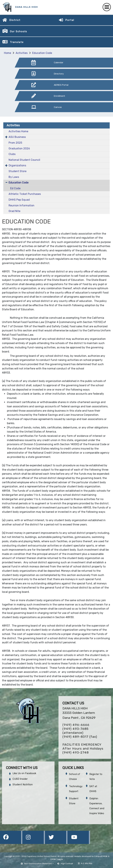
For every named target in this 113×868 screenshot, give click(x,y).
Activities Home (18, 131)
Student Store (18, 171)
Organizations (17, 165)
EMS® (53, 859)
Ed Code (15, 188)
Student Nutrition (23, 784)
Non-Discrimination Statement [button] (38, 864)
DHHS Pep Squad (19, 200)
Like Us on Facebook (24, 773)
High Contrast (67, 864)
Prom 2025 (15, 143)
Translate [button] (17, 42)
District (15, 20)
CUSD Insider (20, 779)
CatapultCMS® (101, 856)
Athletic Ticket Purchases (25, 194)
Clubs (12, 154)
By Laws (14, 177)
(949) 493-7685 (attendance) (75, 731)
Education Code (42, 53)
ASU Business (17, 137)
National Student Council (24, 160)
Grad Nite (14, 211)
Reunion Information (21, 205)
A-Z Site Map (85, 863)
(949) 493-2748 (76, 752)
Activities (22, 53)
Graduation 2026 (19, 148)
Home (8, 53)
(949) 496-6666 (76, 725)
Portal (70, 20)
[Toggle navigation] (107, 7)
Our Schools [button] (19, 31)
